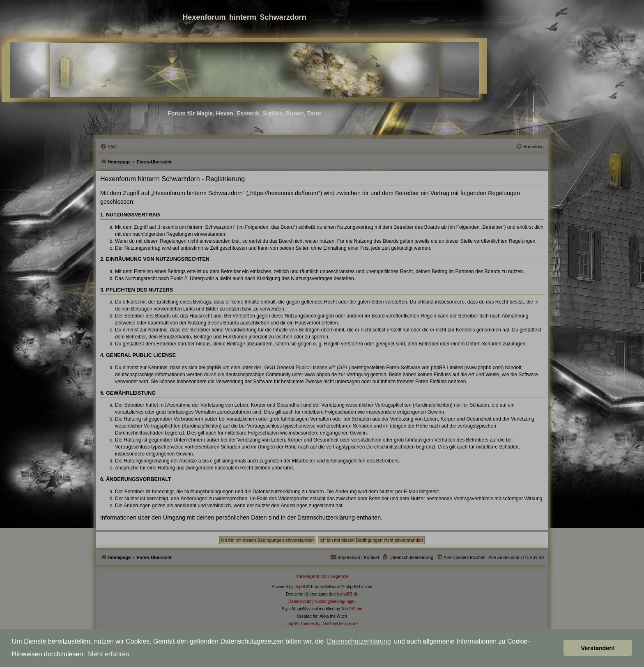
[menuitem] (108, 147)
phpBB (301, 587)
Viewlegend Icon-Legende (322, 576)
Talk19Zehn (352, 609)
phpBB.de (349, 594)
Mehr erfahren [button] (109, 654)
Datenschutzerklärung (359, 641)
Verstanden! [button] (598, 648)
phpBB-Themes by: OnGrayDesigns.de (322, 624)
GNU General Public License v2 (299, 368)
